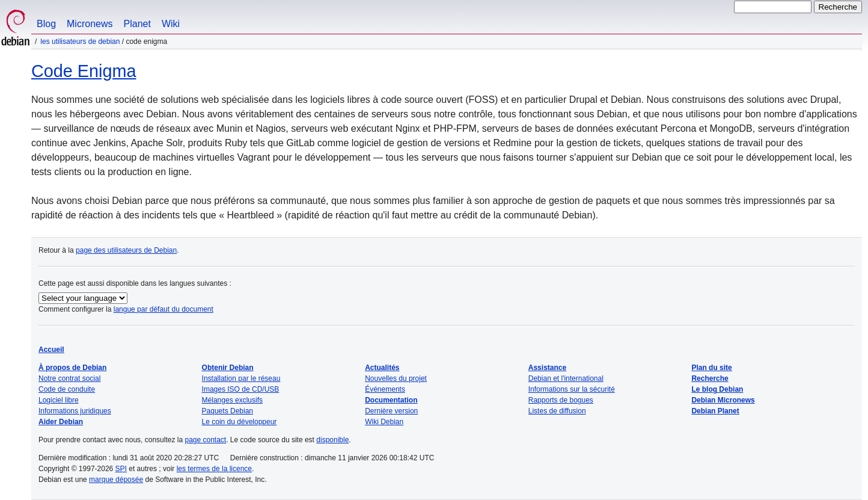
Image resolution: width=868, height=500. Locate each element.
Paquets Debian (228, 411)
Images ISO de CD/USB (241, 389)
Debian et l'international (566, 378)
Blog (46, 24)
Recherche (710, 378)
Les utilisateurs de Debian (80, 42)
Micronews (90, 24)
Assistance (547, 368)
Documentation (391, 400)
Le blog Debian (717, 389)
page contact (205, 440)
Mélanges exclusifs (232, 400)
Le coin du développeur (240, 422)
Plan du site (711, 368)
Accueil (51, 350)
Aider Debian (61, 422)
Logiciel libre (59, 400)
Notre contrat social (69, 378)
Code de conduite (67, 389)
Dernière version (391, 411)
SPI (121, 469)
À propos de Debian (72, 368)
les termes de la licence (214, 469)
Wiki (171, 24)
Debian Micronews (723, 400)
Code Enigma (84, 71)
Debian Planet (715, 411)
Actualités (382, 368)
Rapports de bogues (561, 400)
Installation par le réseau (241, 378)
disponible (332, 440)
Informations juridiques (75, 411)
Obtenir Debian (228, 368)
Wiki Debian (384, 422)
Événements (385, 389)
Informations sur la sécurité (572, 389)
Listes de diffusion (557, 411)
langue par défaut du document (164, 309)
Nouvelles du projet (396, 378)
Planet (137, 24)
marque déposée (116, 480)
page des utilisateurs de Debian (126, 250)
